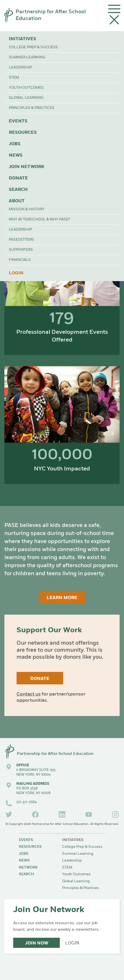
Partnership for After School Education (51, 15)
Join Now (37, 943)
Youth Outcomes (26, 88)
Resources (23, 133)
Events (18, 121)
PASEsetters (21, 240)
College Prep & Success (33, 47)
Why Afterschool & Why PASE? (39, 220)
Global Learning (26, 98)
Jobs (15, 144)
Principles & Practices (32, 108)
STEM (14, 78)
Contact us (29, 694)
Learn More (62, 598)
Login (16, 273)
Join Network (27, 167)
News (16, 155)
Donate (18, 178)
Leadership (20, 68)
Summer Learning (27, 57)
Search (18, 190)
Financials (20, 260)
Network (28, 868)
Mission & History (27, 209)
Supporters (21, 250)
